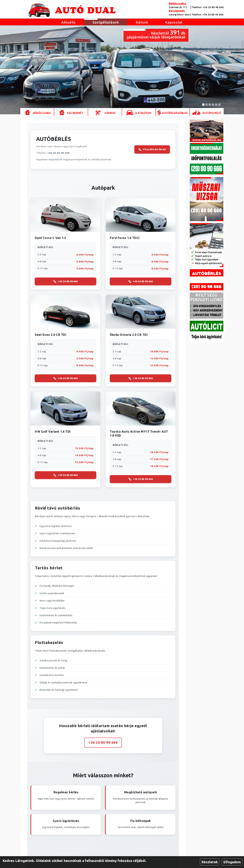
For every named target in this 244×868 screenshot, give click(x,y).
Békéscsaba (42, 113)
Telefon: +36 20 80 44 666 (208, 14)
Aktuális (68, 22)
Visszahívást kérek (152, 150)
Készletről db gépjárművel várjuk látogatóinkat (156, 34)
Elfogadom (232, 862)
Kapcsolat (174, 22)
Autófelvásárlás (175, 113)
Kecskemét (75, 113)
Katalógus (143, 113)
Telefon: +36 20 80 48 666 (208, 7)
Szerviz (110, 113)
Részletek (210, 862)
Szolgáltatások (106, 22)
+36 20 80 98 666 (58, 153)
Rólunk (142, 22)
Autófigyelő (212, 113)
